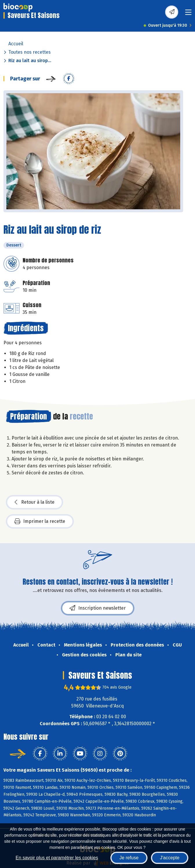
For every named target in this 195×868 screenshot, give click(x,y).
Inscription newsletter (98, 608)
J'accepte (170, 858)
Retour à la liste (34, 502)
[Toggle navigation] (188, 14)
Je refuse (129, 858)
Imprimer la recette (40, 521)
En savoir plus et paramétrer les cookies (57, 858)
